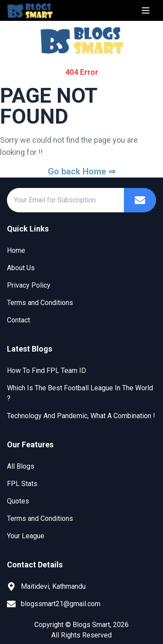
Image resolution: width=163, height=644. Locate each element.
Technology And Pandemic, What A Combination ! (81, 416)
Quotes (18, 501)
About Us (21, 268)
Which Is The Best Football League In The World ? (80, 393)
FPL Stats (22, 484)
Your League (26, 536)
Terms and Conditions (40, 303)
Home (16, 250)
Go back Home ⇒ (82, 171)
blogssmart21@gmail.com (61, 604)
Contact (18, 320)
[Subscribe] (140, 200)
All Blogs (21, 466)
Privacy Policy (29, 285)
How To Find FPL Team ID (47, 371)
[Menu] (146, 10)
